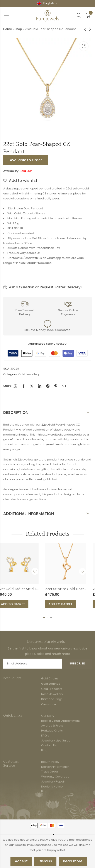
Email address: (33, 664)
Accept (21, 861)
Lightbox (84, 46)
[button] (44, 617)
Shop (18, 29)
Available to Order (26, 160)
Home (8, 29)
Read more (73, 861)
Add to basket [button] (36, 604)
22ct (44, 425)
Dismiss (45, 861)
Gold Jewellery (29, 374)
